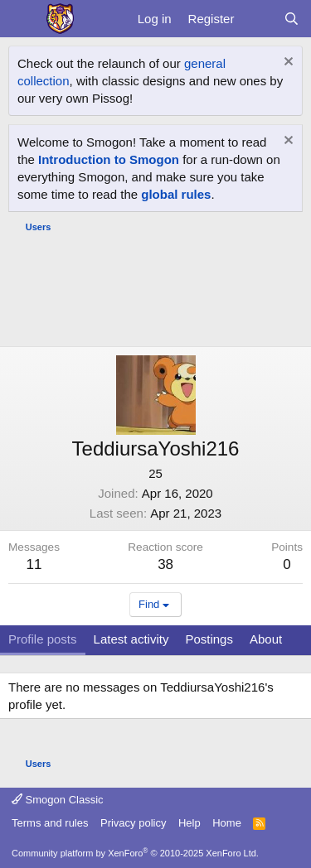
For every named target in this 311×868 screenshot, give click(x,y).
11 (34, 564)
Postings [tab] (209, 639)
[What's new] (258, 19)
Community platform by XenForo (135, 853)
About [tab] (266, 639)
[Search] (292, 19)
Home (227, 823)
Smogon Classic (58, 800)
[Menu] (23, 19)
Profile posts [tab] (43, 639)
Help (190, 823)
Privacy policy (133, 823)
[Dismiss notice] (287, 63)
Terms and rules (50, 823)
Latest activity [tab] (131, 639)
